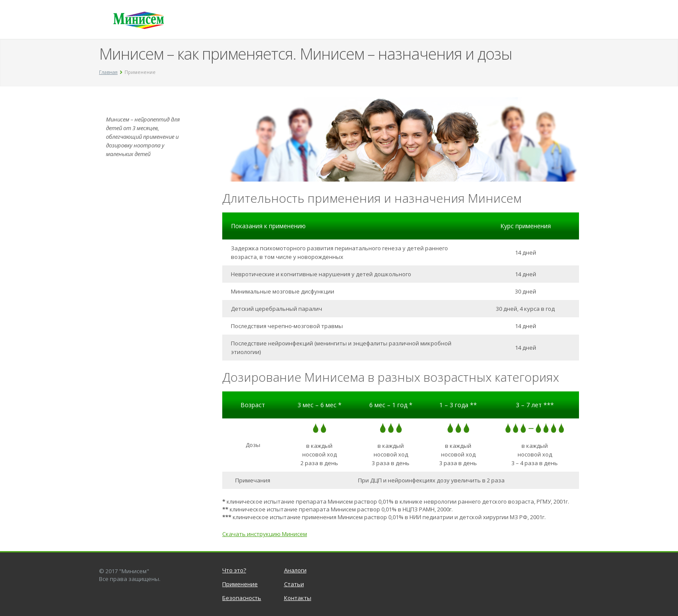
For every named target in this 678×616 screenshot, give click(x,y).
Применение (240, 584)
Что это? (234, 570)
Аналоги (295, 570)
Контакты (298, 598)
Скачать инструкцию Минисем (265, 534)
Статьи (294, 584)
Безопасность (242, 598)
